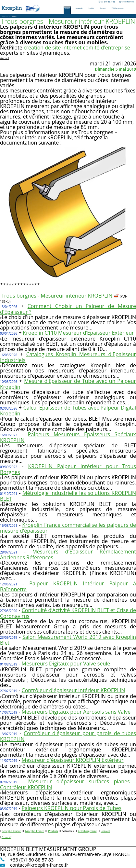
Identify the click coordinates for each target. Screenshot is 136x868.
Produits (53, 831)
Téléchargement (87, 831)
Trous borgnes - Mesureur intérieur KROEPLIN (60, 296)
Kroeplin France (11, 831)
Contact (105, 831)
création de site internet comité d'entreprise (77, 48)
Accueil (6, 837)
